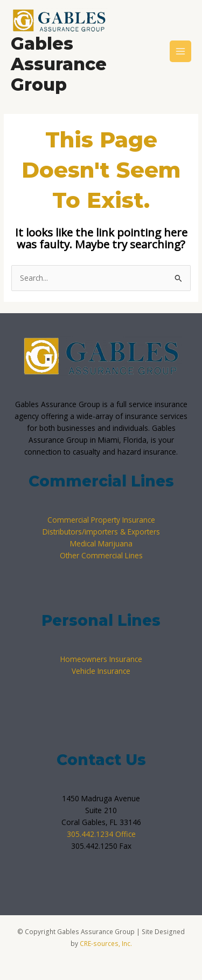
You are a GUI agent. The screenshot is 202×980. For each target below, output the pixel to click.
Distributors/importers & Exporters (101, 532)
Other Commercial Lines (101, 555)
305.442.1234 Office (101, 834)
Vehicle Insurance (101, 671)
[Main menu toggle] (181, 52)
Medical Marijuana (101, 543)
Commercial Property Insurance (101, 520)
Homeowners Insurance (101, 659)
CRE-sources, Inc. (106, 943)
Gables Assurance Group (59, 64)
